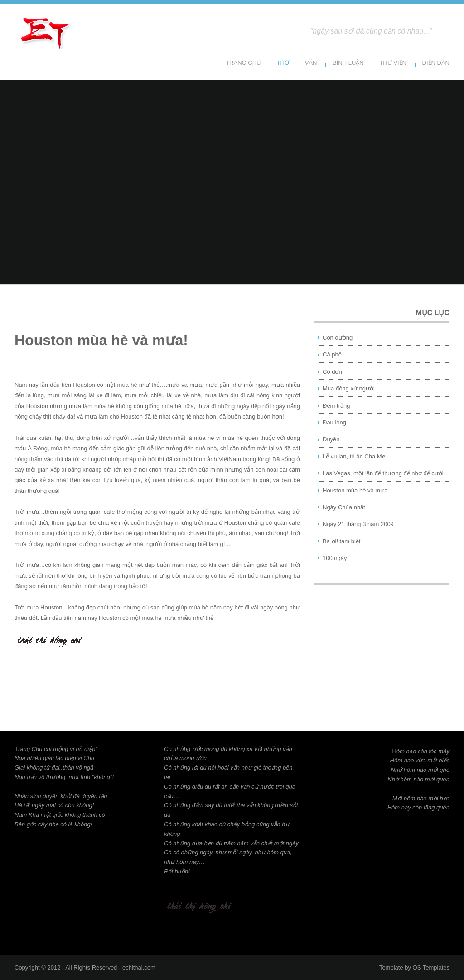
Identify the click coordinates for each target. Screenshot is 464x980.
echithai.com (139, 968)
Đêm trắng (336, 406)
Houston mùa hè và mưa (355, 490)
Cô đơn (332, 372)
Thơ (283, 63)
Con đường (338, 338)
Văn (311, 63)
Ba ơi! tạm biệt (341, 541)
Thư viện (393, 63)
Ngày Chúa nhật (344, 507)
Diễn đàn (436, 63)
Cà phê (332, 354)
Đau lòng (334, 422)
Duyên (331, 439)
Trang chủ (243, 63)
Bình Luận (348, 63)
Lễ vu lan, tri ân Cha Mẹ (354, 456)
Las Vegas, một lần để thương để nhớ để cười (383, 473)
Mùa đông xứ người (349, 388)
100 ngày (335, 558)
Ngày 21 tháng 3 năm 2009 (358, 524)
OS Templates (431, 968)
